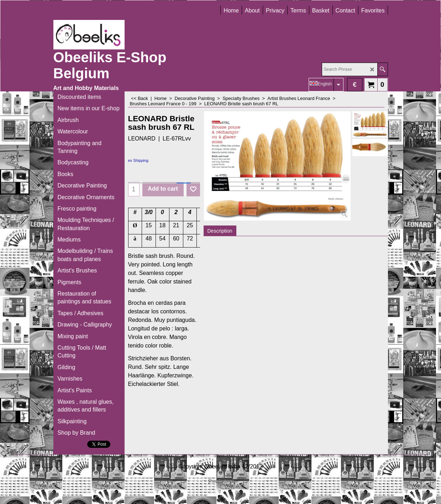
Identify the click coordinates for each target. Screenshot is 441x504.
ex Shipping (138, 160)
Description (220, 231)
